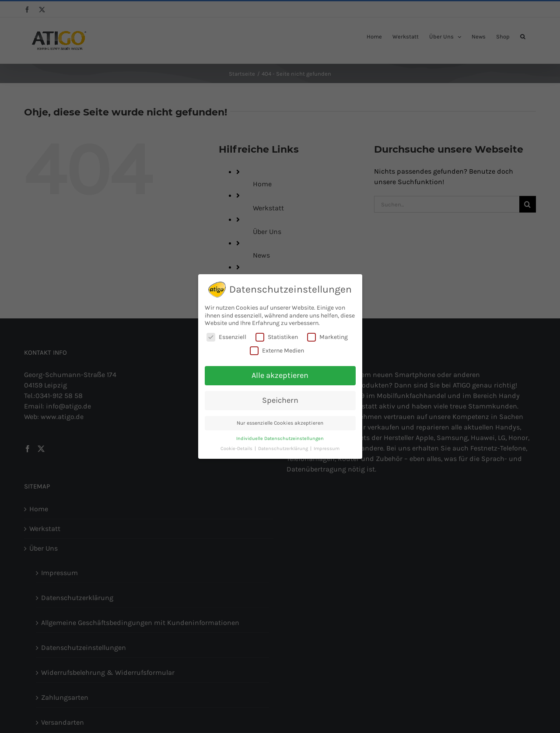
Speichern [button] (280, 400)
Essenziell (226, 337)
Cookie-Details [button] (237, 449)
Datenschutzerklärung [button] (284, 449)
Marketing (327, 337)
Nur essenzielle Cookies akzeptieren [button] (280, 423)
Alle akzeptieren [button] (280, 375)
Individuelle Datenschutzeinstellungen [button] (280, 438)
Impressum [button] (327, 449)
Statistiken (277, 337)
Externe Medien (277, 351)
